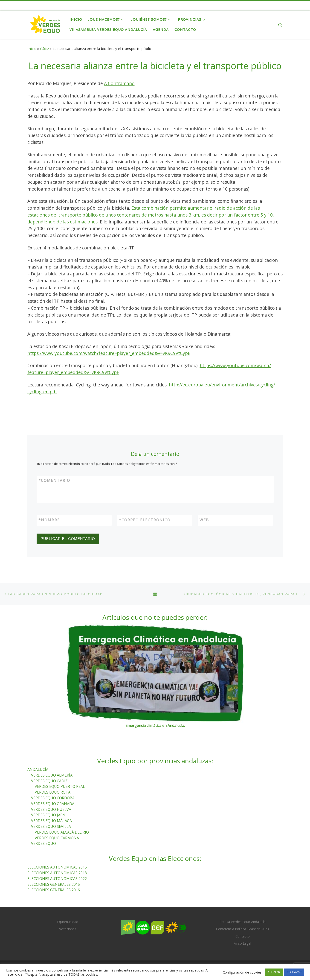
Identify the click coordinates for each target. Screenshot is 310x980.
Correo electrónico (145, 520)
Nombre (49, 520)
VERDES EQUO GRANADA (53, 804)
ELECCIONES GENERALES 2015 (54, 884)
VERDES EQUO (43, 844)
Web (204, 520)
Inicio (32, 49)
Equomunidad (68, 922)
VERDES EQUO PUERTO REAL (60, 787)
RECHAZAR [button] (294, 972)
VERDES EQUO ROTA (53, 792)
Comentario (54, 480)
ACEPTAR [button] (274, 972)
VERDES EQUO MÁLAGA (51, 821)
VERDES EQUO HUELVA (51, 809)
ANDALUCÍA (38, 769)
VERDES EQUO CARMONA (57, 838)
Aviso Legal (242, 943)
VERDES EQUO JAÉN (48, 815)
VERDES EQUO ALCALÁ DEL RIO (62, 832)
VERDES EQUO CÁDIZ (49, 781)
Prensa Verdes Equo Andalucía (243, 922)
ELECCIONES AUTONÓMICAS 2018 (57, 873)
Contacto (243, 936)
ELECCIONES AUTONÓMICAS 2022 (57, 879)
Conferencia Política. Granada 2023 (242, 929)
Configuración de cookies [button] (242, 972)
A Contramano (119, 83)
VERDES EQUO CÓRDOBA (53, 798)
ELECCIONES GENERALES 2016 (54, 890)
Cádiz (45, 49)
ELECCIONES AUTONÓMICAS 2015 (57, 867)
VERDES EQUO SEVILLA (51, 826)
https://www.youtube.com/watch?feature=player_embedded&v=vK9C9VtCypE (109, 353)
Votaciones (68, 929)
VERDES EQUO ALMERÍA (52, 775)
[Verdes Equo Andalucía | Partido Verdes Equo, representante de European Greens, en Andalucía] (45, 23)
